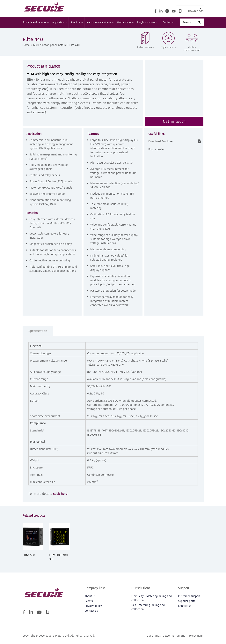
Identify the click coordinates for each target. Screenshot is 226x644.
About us (77, 23)
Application (59, 23)
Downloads (196, 11)
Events (89, 601)
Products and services (35, 23)
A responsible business (100, 23)
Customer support (189, 597)
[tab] (38, 331)
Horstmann (196, 638)
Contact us (170, 23)
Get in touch (174, 122)
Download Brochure (160, 142)
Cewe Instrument (174, 638)
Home (26, 45)
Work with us (125, 23)
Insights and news (148, 23)
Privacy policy (93, 606)
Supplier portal (187, 601)
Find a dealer (157, 150)
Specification (38, 331)
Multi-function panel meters (50, 45)
